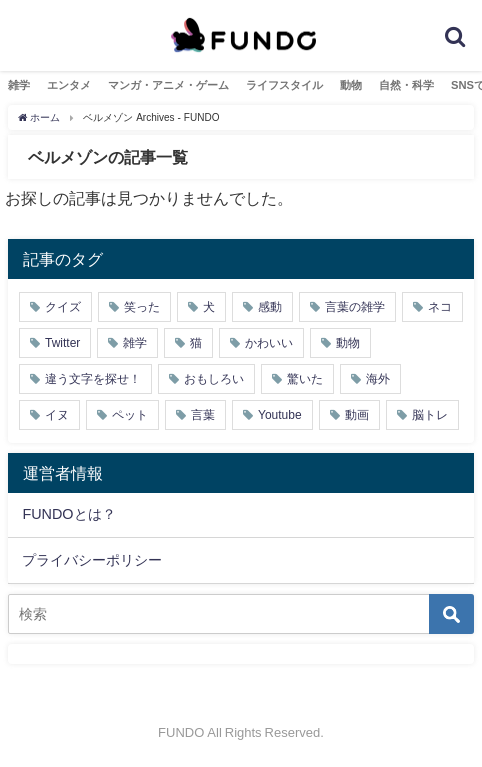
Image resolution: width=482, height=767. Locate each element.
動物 (351, 85)
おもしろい (214, 379)
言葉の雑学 (355, 307)
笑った (142, 307)
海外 (378, 379)
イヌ (57, 415)
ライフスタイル (284, 85)
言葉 (203, 415)
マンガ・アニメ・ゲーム (168, 85)
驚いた (305, 379)
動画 (357, 415)
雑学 (19, 85)
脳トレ (430, 415)
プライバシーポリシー (92, 560)
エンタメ (69, 85)
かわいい (269, 343)
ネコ (440, 307)
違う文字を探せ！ (93, 379)
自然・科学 (406, 85)
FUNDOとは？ (68, 514)
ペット (130, 415)
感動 (270, 307)
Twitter (62, 343)
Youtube (280, 415)
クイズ (63, 307)
